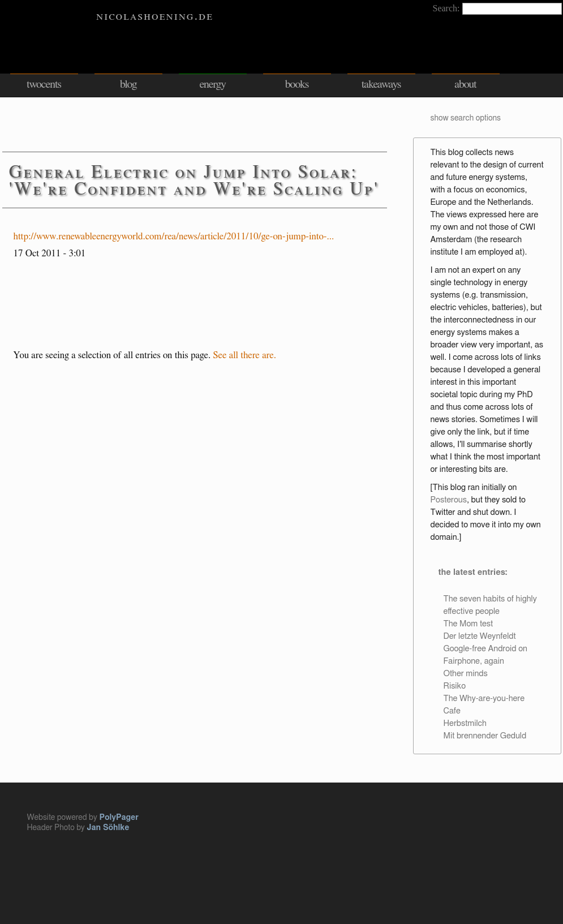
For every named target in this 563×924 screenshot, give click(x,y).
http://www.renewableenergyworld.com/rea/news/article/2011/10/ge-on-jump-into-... (174, 236)
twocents (44, 84)
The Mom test (469, 624)
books (297, 84)
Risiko (455, 686)
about (465, 84)
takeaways (381, 84)
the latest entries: (472, 572)
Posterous (449, 500)
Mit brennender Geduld (485, 736)
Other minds (466, 674)
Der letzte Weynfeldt (480, 636)
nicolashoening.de (155, 16)
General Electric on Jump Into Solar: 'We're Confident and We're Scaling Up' (194, 180)
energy (212, 84)
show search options (466, 118)
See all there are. (245, 355)
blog (128, 84)
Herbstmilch (465, 723)
